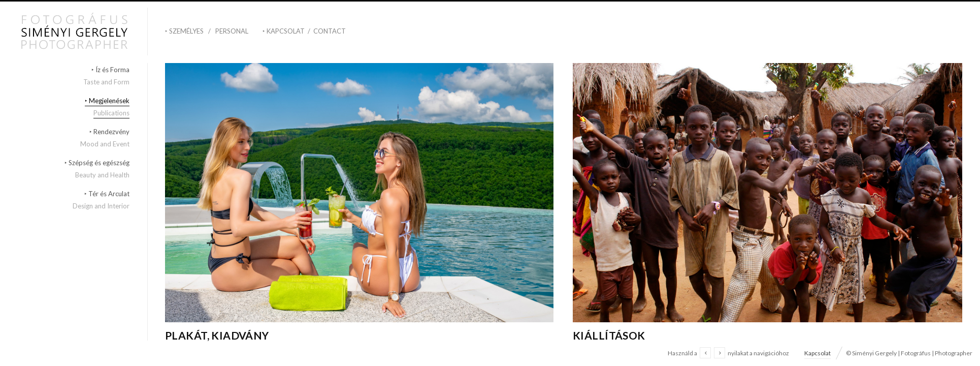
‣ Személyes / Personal (207, 31)
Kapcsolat (818, 353)
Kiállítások (609, 335)
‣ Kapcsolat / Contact (304, 31)
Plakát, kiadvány (217, 335)
